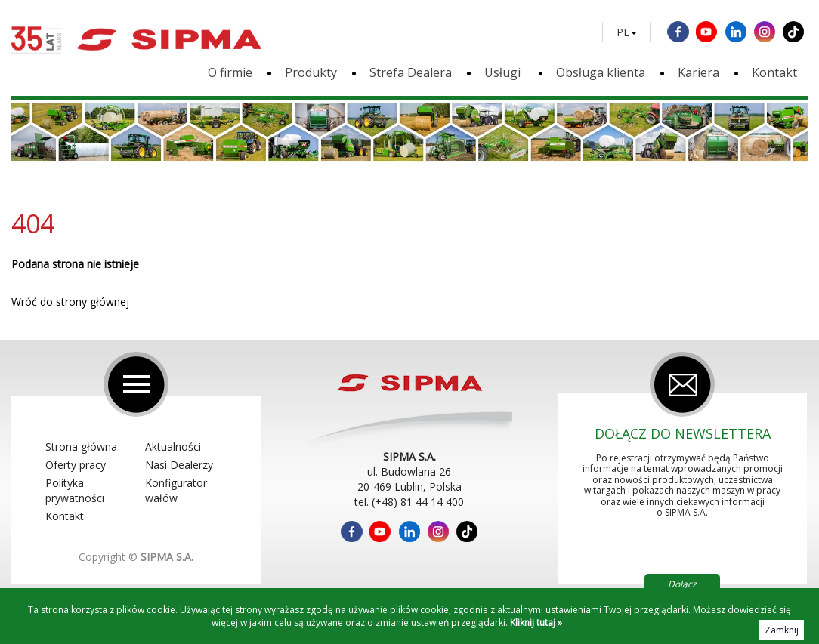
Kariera (698, 72)
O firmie (230, 72)
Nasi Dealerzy (179, 465)
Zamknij (782, 630)
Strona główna (81, 447)
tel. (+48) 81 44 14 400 (409, 502)
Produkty (311, 72)
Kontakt (774, 72)
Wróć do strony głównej (70, 302)
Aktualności (173, 447)
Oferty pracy (76, 465)
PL (623, 32)
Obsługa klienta (601, 72)
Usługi (504, 72)
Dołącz (682, 584)
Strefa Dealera (411, 72)
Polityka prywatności (75, 490)
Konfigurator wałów (176, 490)
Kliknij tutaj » (536, 622)
